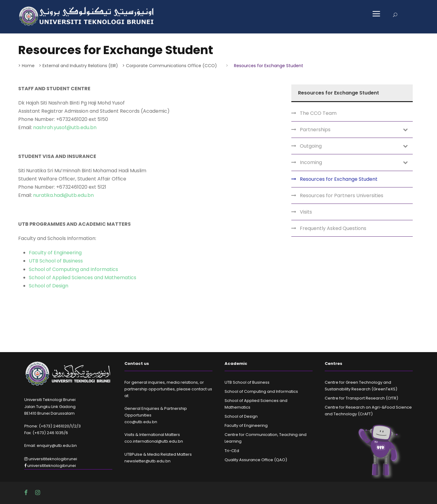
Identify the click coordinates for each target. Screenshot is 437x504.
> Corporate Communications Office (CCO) (170, 66)
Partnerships (315, 130)
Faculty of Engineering (55, 253)
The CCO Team (318, 113)
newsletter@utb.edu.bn (147, 461)
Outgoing (311, 146)
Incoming (311, 162)
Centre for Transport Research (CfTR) (361, 398)
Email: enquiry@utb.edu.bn (51, 446)
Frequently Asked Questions (333, 228)
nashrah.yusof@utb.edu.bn (65, 127)
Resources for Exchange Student (339, 179)
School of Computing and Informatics (73, 269)
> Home (26, 66)
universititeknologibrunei (51, 459)
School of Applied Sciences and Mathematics (83, 278)
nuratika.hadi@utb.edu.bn (63, 195)
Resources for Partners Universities (342, 195)
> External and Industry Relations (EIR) (78, 66)
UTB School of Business (56, 261)
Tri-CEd (232, 451)
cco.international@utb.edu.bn (154, 441)
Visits (306, 212)
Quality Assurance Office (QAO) (256, 460)
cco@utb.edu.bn (141, 422)
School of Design (49, 286)
